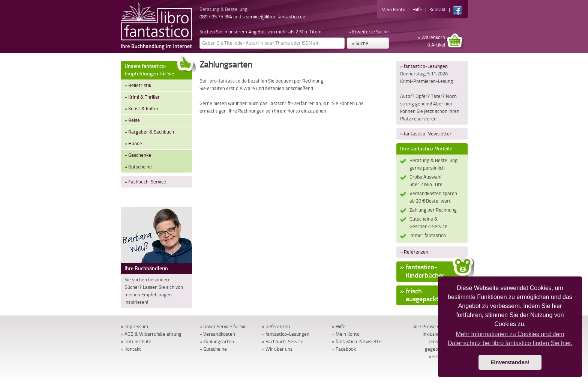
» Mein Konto (346, 334)
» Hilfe (339, 327)
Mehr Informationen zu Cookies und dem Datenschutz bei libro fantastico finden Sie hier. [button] (510, 339)
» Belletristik (138, 85)
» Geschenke (138, 155)
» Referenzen (414, 252)
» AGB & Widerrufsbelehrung (151, 334)
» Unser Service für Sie (223, 327)
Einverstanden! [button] (510, 362)
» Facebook (344, 349)
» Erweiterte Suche (369, 32)
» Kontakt (131, 349)
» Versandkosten (217, 334)
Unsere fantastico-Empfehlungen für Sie (158, 69)
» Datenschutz (136, 342)
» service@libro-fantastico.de (274, 17)
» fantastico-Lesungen (424, 66)
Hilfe (417, 10)
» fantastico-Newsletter (426, 134)
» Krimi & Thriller (142, 97)
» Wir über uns (277, 349)
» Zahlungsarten (217, 342)
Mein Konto (393, 10)
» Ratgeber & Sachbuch (149, 132)
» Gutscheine (138, 167)
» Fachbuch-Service (145, 182)
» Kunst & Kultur (142, 109)
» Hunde (133, 143)
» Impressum (134, 327)
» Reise (132, 120)
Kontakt (438, 10)
